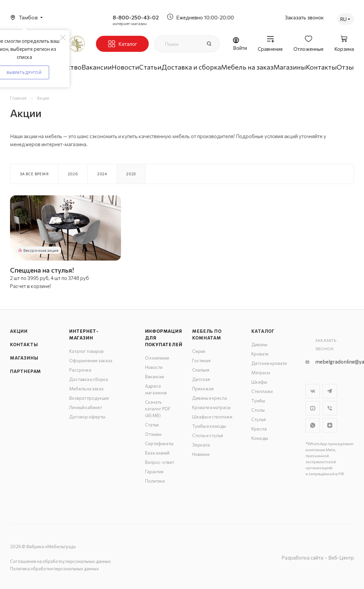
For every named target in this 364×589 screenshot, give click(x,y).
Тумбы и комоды (209, 426)
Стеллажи (262, 391)
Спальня (201, 370)
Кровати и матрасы (211, 407)
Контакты (24, 345)
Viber (330, 408)
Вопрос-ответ (160, 462)
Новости (154, 367)
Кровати (260, 354)
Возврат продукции (89, 398)
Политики (155, 481)
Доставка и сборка (89, 379)
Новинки (201, 454)
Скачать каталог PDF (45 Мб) (158, 409)
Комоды (260, 438)
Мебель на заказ (86, 389)
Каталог (263, 331)
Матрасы (261, 373)
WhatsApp (313, 425)
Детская (201, 379)
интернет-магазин (130, 23)
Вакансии (155, 377)
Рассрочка (80, 370)
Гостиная (201, 361)
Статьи (152, 425)
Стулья (259, 419)
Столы (258, 410)
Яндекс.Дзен (330, 425)
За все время (34, 174)
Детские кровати (269, 363)
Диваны (259, 345)
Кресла (259, 429)
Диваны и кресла (210, 398)
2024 (102, 174)
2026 (73, 174)
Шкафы (259, 382)
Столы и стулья (208, 435)
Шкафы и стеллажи (212, 417)
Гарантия (154, 472)
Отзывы (153, 434)
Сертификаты (159, 444)
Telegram (330, 391)
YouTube (313, 408)
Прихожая (203, 389)
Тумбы (258, 401)
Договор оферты (87, 417)
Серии (199, 351)
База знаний (157, 453)
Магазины (24, 358)
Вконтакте (313, 391)
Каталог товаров (86, 351)
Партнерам (26, 371)
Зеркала (201, 445)
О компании (157, 358)
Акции (19, 331)
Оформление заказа (91, 361)
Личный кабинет (86, 407)
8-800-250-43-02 (136, 17)
